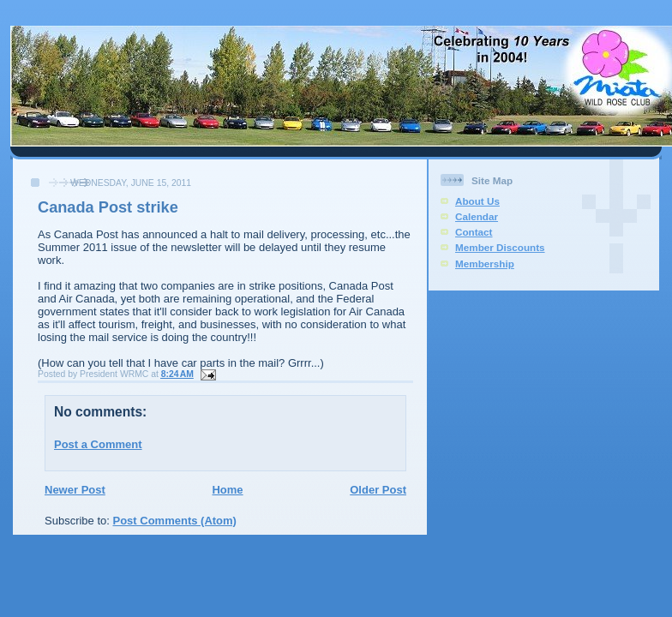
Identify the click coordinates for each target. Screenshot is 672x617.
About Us (477, 201)
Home (227, 490)
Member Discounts (500, 247)
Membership (485, 264)
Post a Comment (98, 444)
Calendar (477, 216)
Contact (474, 232)
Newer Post (75, 490)
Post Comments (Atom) (175, 521)
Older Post (378, 490)
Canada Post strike (108, 207)
